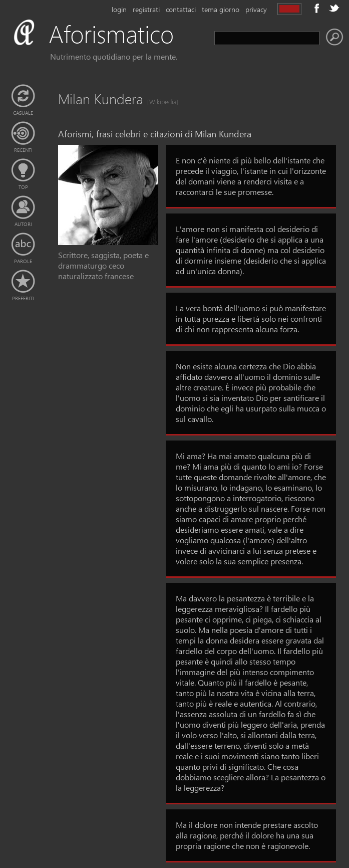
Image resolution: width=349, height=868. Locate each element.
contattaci (181, 9)
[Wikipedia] (160, 101)
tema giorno (221, 9)
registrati (146, 9)
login (119, 9)
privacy (256, 9)
